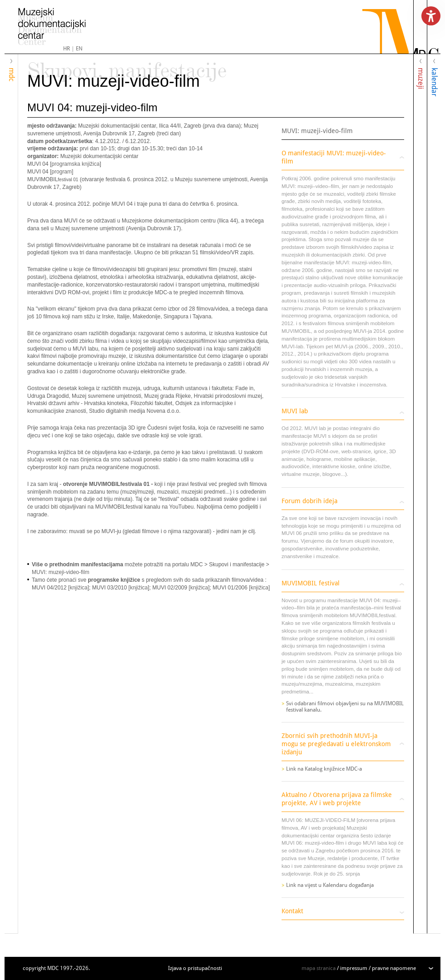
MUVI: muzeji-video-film (114, 81)
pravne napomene (394, 968)
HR (67, 49)
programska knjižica (75, 164)
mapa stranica (319, 968)
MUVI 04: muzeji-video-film (92, 107)
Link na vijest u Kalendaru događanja (330, 885)
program (62, 172)
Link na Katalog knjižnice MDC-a (324, 769)
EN (79, 49)
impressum (354, 968)
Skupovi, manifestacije (127, 66)
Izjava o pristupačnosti (195, 968)
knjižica (78, 588)
